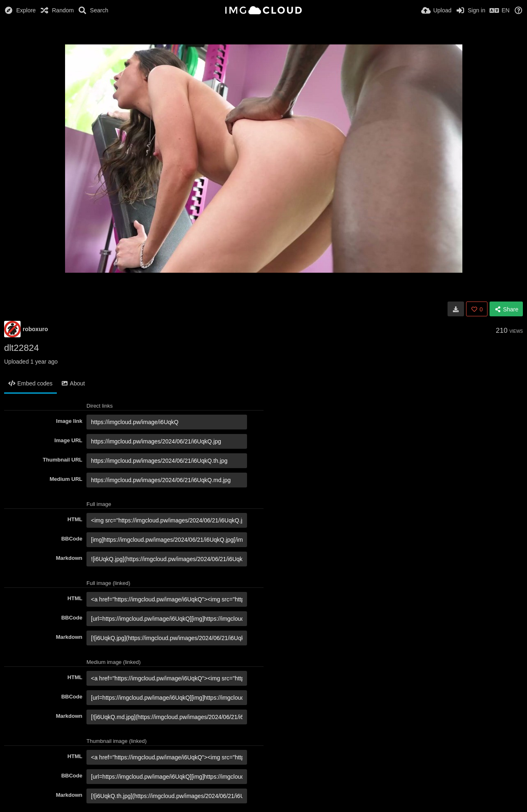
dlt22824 (21, 348)
